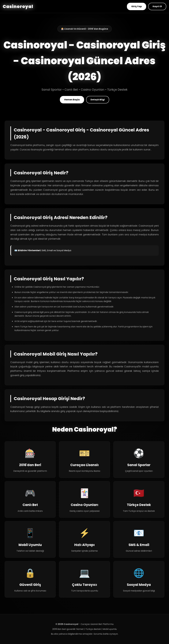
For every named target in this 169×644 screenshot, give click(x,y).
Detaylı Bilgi (98, 100)
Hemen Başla (72, 100)
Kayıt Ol (157, 6)
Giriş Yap (137, 6)
